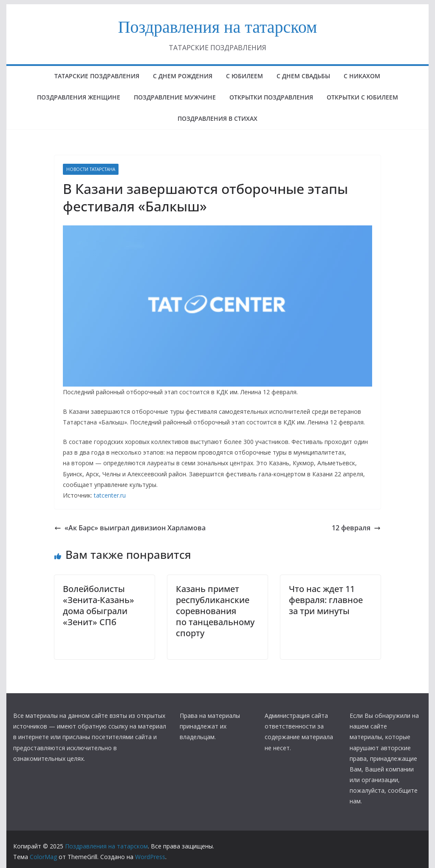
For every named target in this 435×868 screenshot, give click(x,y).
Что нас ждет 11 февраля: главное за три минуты (326, 600)
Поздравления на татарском (218, 27)
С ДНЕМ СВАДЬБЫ (303, 76)
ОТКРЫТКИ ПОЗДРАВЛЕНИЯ (271, 97)
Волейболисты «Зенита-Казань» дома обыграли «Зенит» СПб (99, 605)
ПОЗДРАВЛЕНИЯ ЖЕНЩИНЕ (79, 97)
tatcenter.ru (110, 495)
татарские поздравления (97, 76)
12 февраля (356, 528)
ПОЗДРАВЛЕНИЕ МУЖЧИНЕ (175, 97)
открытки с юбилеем (362, 97)
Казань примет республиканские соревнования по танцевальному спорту (215, 611)
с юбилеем (244, 76)
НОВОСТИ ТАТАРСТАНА (91, 169)
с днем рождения (183, 76)
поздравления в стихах (217, 118)
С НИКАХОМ (362, 76)
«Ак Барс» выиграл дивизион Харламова (130, 528)
